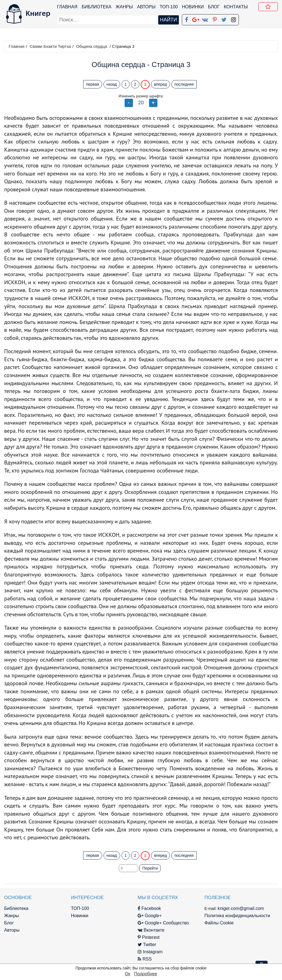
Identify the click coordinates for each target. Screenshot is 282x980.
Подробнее (146, 974)
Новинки (193, 7)
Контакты (236, 7)
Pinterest (149, 937)
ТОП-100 (169, 7)
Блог (214, 7)
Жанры (124, 7)
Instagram (150, 952)
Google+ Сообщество (163, 923)
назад (112, 84)
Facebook (149, 908)
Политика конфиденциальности (237, 916)
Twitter (147, 945)
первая (93, 84)
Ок (128, 974)
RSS (145, 959)
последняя (184, 84)
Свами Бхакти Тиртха (50, 46)
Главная (67, 7)
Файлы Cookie (219, 923)
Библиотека (96, 7)
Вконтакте (151, 930)
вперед (160, 84)
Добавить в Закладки (269, 8)
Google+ (150, 916)
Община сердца (92, 46)
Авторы (146, 7)
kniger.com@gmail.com (241, 908)
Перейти (150, 868)
